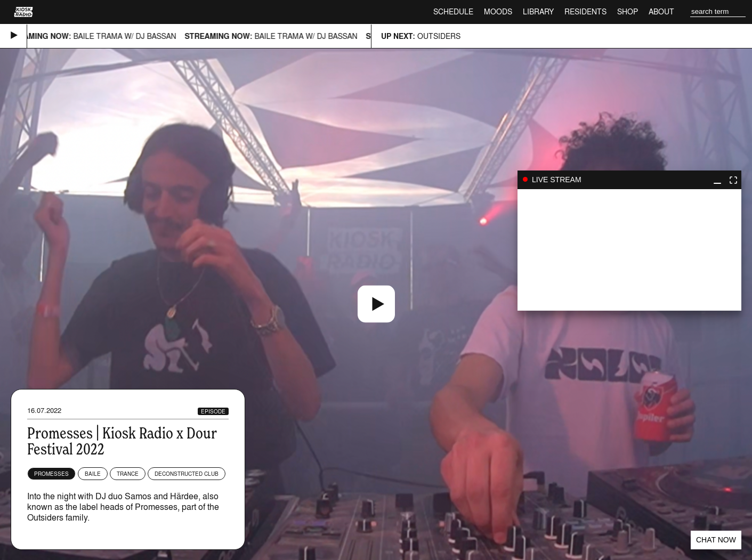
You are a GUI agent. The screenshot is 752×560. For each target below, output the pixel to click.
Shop (628, 11)
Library (538, 11)
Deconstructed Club (187, 474)
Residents (585, 11)
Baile (93, 474)
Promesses (51, 474)
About (661, 11)
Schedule (453, 11)
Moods (498, 11)
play (629, 250)
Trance (128, 474)
